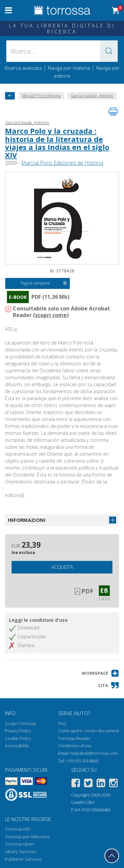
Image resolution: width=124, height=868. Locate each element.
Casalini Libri (83, 802)
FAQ (62, 724)
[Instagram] (113, 784)
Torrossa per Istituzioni (27, 837)
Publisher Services (23, 859)
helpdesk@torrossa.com (94, 753)
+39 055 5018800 (82, 761)
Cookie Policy (18, 738)
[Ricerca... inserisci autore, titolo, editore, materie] (62, 51)
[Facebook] (76, 784)
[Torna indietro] (10, 96)
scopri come (51, 315)
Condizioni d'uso (75, 746)
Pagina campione (43, 284)
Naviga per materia (69, 68)
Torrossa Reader (74, 738)
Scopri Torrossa (20, 724)
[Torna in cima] (112, 856)
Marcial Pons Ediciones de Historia (62, 163)
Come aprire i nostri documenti (89, 731)
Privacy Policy (18, 731)
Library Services (20, 852)
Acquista (62, 567)
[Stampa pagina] (113, 112)
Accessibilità (17, 746)
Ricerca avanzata (23, 68)
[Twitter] (88, 784)
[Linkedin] (101, 784)
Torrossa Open (20, 844)
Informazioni (27, 520)
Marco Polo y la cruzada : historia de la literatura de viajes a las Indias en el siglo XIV (57, 143)
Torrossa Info (18, 829)
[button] (109, 51)
